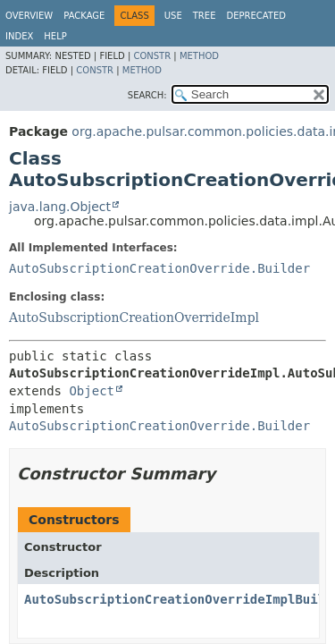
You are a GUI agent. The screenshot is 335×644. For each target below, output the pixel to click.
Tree (205, 16)
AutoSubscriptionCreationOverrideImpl (134, 318)
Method (199, 56)
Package (84, 16)
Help (55, 36)
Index (19, 36)
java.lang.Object (60, 207)
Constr (152, 56)
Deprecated (256, 16)
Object (92, 391)
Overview (29, 16)
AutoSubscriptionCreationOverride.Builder (159, 268)
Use (173, 16)
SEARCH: (147, 95)
